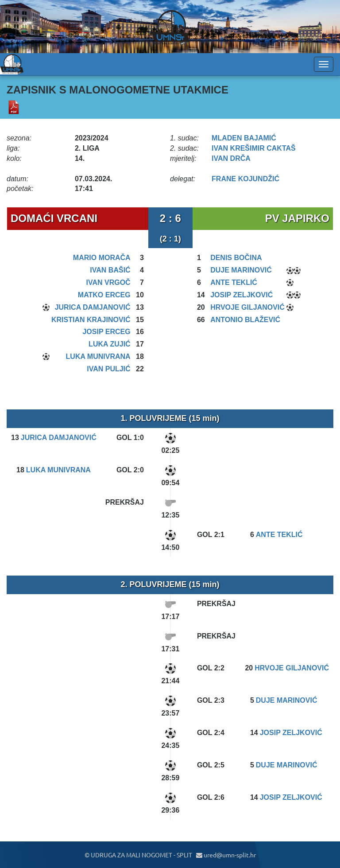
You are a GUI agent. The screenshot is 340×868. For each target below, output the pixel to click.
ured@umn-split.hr (226, 855)
